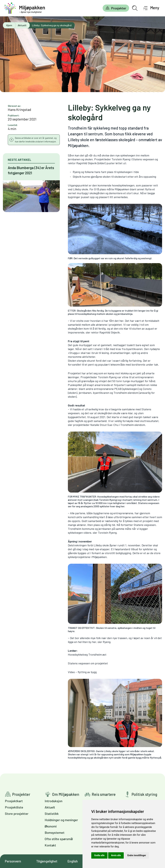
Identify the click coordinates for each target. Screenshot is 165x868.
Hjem (9, 25)
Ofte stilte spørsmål (59, 839)
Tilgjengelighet (47, 861)
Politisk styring (144, 794)
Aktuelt (22, 25)
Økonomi (51, 826)
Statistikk (52, 814)
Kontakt (50, 845)
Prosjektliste (14, 807)
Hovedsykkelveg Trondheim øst (87, 654)
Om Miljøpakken (66, 794)
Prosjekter (119, 8)
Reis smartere (104, 794)
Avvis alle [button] (116, 855)
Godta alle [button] (99, 855)
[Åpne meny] (151, 8)
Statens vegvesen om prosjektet (88, 663)
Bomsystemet (55, 832)
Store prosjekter (17, 814)
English (73, 861)
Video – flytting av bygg (82, 672)
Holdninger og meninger (61, 820)
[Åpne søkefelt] (135, 8)
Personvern (13, 861)
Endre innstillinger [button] (137, 855)
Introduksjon (54, 801)
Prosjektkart (14, 801)
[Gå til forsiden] (24, 8)
